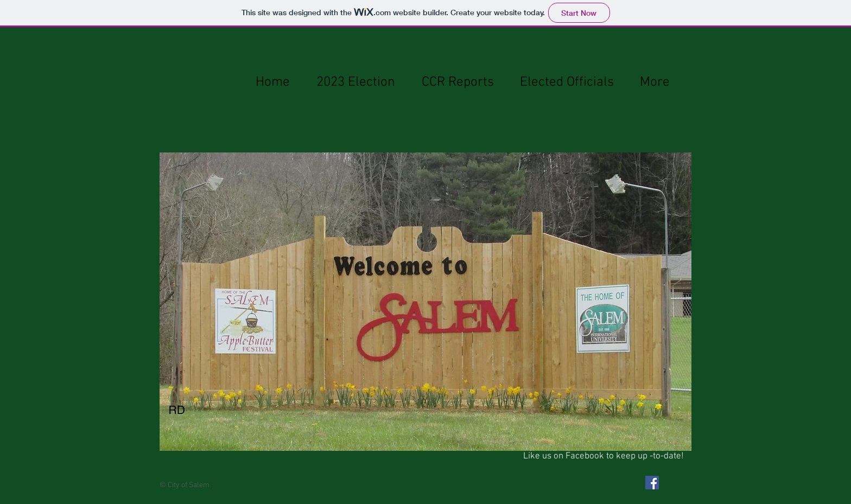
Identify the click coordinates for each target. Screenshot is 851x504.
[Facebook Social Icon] (652, 483)
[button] (426, 302)
